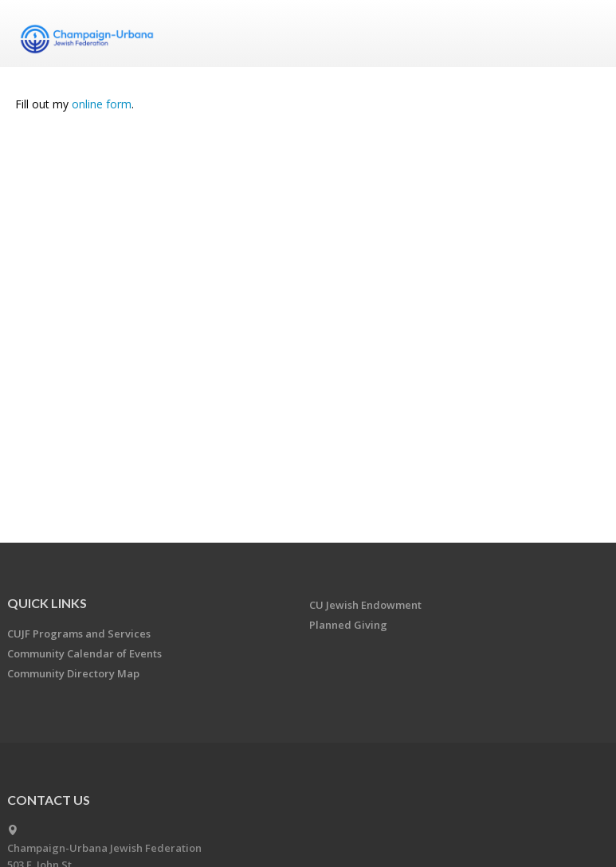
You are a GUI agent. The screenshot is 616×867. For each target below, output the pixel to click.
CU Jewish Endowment (365, 605)
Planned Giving (348, 625)
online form (102, 104)
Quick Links (47, 603)
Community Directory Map (73, 673)
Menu (583, 33)
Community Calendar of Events (84, 653)
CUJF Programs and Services (79, 634)
